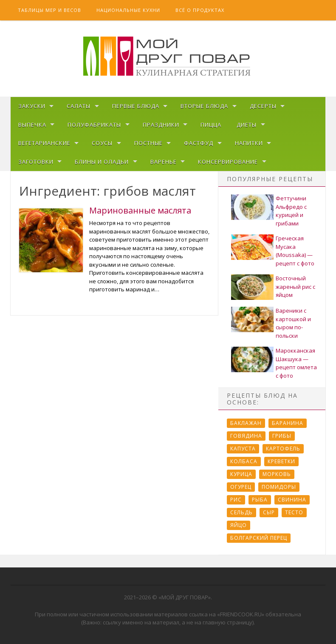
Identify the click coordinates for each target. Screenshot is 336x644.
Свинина (292, 500)
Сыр (269, 512)
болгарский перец (259, 538)
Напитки (249, 143)
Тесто (294, 512)
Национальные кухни (128, 10)
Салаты (79, 106)
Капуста (243, 449)
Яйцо (239, 525)
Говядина (246, 436)
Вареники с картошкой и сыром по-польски (293, 323)
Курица (241, 474)
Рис (236, 500)
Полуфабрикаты (94, 125)
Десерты (263, 106)
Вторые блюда (204, 106)
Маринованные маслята (140, 210)
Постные (148, 143)
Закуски (32, 106)
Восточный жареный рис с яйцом (295, 286)
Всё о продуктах (200, 10)
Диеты (247, 125)
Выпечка (32, 125)
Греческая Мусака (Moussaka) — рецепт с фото (295, 251)
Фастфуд (199, 143)
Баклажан (246, 423)
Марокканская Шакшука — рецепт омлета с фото (296, 363)
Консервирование (228, 162)
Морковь (277, 474)
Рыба (260, 500)
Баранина (288, 423)
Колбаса (244, 461)
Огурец (241, 487)
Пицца (211, 125)
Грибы (282, 436)
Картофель (283, 449)
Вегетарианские (44, 143)
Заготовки (36, 162)
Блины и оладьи (102, 162)
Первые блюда (136, 106)
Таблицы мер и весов (49, 10)
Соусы (102, 143)
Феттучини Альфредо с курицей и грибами (291, 211)
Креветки (281, 461)
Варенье (164, 162)
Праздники (161, 125)
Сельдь (241, 512)
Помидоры (279, 487)
